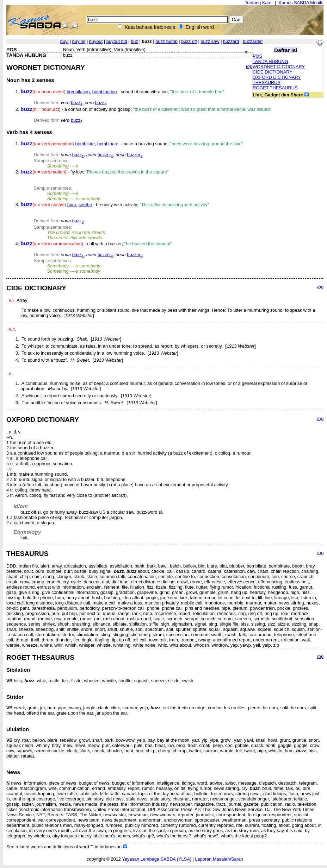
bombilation (78, 92)
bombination (105, 92)
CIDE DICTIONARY (273, 72)
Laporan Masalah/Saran (219, 859)
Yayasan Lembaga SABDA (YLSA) (157, 859)
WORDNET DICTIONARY (279, 67)
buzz (77, 103)
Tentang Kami (259, 3)
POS (257, 56)
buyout (96, 41)
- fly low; (95, 172)
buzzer (105, 155)
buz (134, 41)
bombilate (85, 144)
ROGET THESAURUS (275, 88)
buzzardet (253, 41)
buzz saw (210, 41)
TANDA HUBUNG (270, 61)
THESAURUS (267, 83)
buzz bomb (166, 41)
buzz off (189, 41)
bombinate (108, 144)
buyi (64, 41)
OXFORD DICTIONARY (277, 77)
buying (79, 41)
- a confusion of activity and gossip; (146, 109)
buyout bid (117, 41)
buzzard (231, 41)
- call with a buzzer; (96, 244)
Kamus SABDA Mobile (301, 3)
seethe (85, 205)
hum (72, 205)
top (249, 66)
